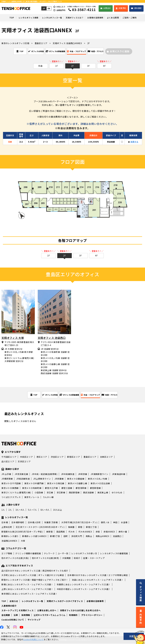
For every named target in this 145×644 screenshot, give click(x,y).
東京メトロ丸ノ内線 (98, 479)
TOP (5, 18)
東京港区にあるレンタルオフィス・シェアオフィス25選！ (29, 594)
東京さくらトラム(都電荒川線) (16, 493)
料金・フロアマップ (81, 51)
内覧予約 (122, 8)
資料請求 (138, 8)
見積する (134, 142)
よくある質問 (116, 18)
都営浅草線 (81, 489)
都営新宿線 (95, 489)
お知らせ (14, 602)
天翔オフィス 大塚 (13, 338)
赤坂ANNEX (109, 532)
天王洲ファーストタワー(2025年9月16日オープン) (40, 528)
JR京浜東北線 (21, 475)
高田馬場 (61, 532)
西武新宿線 (74, 493)
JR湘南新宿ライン (99, 475)
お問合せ (107, 8)
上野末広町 (7, 528)
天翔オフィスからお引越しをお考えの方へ (80, 611)
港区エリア (42, 457)
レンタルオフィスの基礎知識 (114, 554)
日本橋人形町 (34, 523)
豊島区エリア (90, 457)
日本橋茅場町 (18, 523)
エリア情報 (7, 554)
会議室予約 (61, 10)
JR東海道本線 (119, 475)
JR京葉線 (59, 479)
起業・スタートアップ (94, 559)
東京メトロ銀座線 (76, 479)
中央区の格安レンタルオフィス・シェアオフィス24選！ (84, 590)
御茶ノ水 (105, 523)
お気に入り (61, 7)
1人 (3, 510)
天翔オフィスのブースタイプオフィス (65, 602)
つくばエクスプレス (11, 498)
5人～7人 (32, 510)
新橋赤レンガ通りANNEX (34, 537)
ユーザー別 (63, 554)
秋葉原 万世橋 (51, 523)
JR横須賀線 (7, 479)
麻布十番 (123, 532)
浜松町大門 (77, 537)
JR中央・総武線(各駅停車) (45, 475)
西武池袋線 (88, 493)
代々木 (72, 532)
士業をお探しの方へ (47, 611)
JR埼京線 (83, 475)
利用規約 (73, 616)
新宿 (80, 528)
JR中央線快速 (68, 475)
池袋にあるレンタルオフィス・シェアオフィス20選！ (98, 580)
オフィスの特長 (28, 51)
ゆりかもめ (117, 493)
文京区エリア (24, 462)
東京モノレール (32, 498)
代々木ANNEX (85, 532)
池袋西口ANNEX (9, 541)
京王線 (50, 493)
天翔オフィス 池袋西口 (52, 338)
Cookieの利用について (13, 620)
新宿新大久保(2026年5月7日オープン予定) (22, 532)
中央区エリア (26, 457)
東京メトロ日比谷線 (100, 484)
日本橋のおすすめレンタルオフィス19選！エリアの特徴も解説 (98, 576)
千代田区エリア (9, 457)
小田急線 (39, 493)
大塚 (23, 541)
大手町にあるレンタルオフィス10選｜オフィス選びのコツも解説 (33, 576)
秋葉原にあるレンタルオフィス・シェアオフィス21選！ (84, 585)
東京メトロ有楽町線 (32, 489)
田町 (66, 537)
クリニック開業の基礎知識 (28, 554)
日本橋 (5, 523)
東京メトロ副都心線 (78, 484)
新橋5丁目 (55, 537)
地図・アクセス (107, 51)
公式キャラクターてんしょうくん (50, 616)
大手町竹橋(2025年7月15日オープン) (79, 523)
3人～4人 (20, 510)
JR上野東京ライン (42, 479)
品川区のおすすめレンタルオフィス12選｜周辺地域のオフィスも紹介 (35, 571)
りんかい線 (48, 498)
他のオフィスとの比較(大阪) (15, 559)
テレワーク (49, 554)
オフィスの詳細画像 (54, 51)
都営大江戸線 (51, 489)
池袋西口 (117, 537)
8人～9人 (45, 510)
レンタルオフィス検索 (23, 18)
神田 (115, 523)
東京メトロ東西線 (10, 489)
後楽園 (71, 528)
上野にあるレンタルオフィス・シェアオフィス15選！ (27, 590)
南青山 (89, 537)
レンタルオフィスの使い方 (84, 554)
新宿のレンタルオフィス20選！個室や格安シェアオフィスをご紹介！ (35, 580)
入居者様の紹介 (9, 606)
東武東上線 (103, 493)
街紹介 (77, 559)
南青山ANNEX (103, 537)
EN (49, 8)
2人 (10, 510)
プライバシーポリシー (92, 616)
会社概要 (6, 616)
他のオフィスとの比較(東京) (46, 559)
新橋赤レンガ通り (10, 537)
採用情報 (26, 616)
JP (44, 8)
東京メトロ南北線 (56, 484)
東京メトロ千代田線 (11, 484)
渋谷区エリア (57, 457)
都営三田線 (67, 489)
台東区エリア (107, 457)
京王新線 (61, 493)
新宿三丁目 (91, 528)
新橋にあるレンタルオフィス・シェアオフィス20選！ (27, 585)
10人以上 (58, 510)
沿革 (16, 616)
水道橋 (124, 523)
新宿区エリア (74, 457)
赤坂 (98, 532)
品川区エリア (8, 462)
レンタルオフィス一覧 (49, 18)
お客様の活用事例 (97, 18)
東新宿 (49, 532)
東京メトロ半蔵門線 (34, 484)
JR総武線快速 (23, 479)
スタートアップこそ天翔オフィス (17, 611)
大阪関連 (66, 559)
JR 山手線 (6, 475)
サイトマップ (34, 620)
